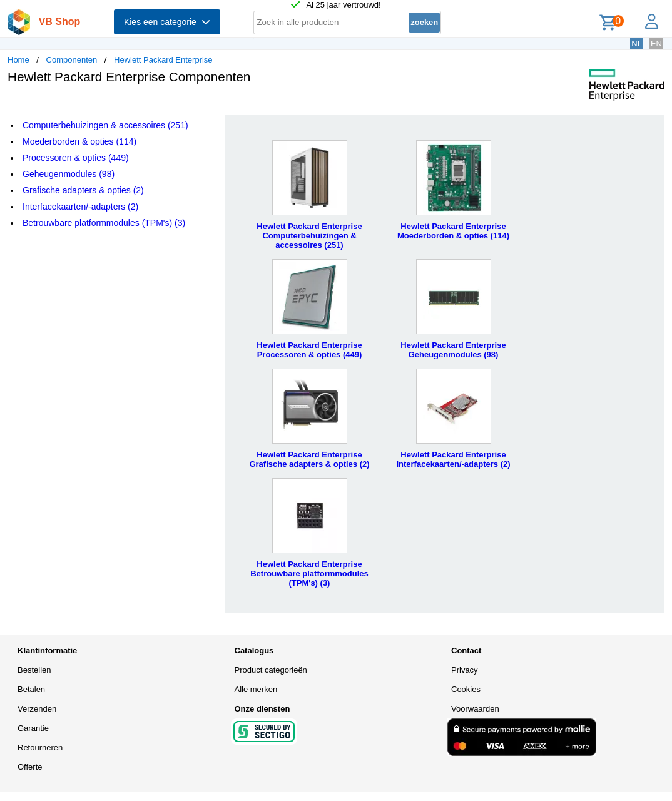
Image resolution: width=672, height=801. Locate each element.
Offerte (30, 767)
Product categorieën (271, 670)
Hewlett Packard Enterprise (163, 60)
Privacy (465, 670)
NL (637, 43)
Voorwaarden (475, 709)
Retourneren (40, 747)
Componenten (72, 60)
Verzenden (37, 709)
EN (656, 43)
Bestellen (34, 670)
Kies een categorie (167, 22)
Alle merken (256, 689)
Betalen (31, 689)
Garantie (33, 728)
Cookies (466, 689)
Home (18, 60)
